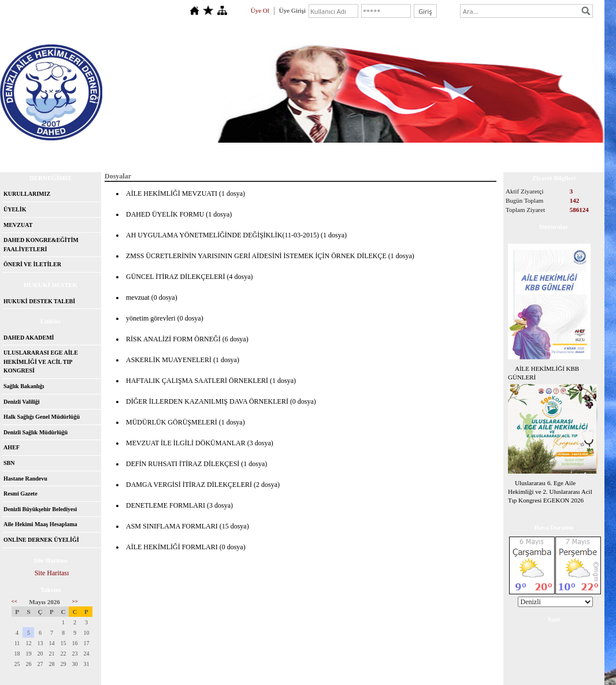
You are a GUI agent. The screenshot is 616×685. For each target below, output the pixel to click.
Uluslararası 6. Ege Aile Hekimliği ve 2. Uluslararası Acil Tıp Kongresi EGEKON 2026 (550, 492)
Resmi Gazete (21, 494)
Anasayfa (35, 153)
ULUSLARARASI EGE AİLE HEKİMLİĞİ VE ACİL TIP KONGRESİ (41, 362)
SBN (9, 463)
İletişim (137, 153)
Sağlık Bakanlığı (24, 386)
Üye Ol (260, 10)
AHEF (12, 447)
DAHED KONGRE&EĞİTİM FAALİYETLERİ (41, 245)
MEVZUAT (18, 225)
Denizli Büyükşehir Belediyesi (40, 509)
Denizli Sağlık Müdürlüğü (36, 432)
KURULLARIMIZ (27, 194)
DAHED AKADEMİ (29, 338)
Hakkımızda (87, 153)
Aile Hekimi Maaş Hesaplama (40, 524)
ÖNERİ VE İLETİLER (32, 264)
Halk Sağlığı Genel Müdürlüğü (42, 417)
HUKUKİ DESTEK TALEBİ (39, 301)
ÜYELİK (15, 209)
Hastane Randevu (25, 479)
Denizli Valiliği (22, 402)
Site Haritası (52, 573)
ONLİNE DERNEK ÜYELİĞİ (41, 540)
